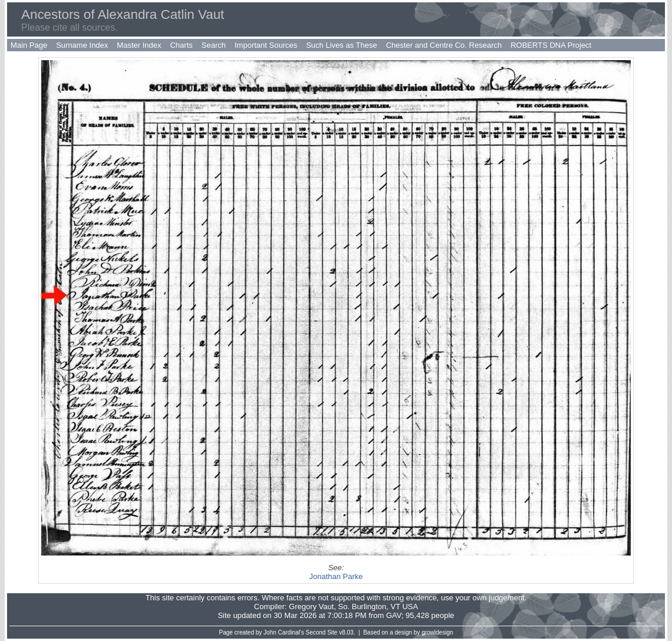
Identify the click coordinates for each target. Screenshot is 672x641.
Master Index (139, 45)
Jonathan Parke (336, 576)
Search (214, 45)
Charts (181, 45)
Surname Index (82, 45)
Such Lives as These (341, 45)
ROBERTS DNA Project (551, 45)
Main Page (29, 45)
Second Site (322, 632)
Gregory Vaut (311, 607)
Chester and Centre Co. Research (444, 45)
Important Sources (266, 45)
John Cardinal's (284, 632)
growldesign (437, 632)
